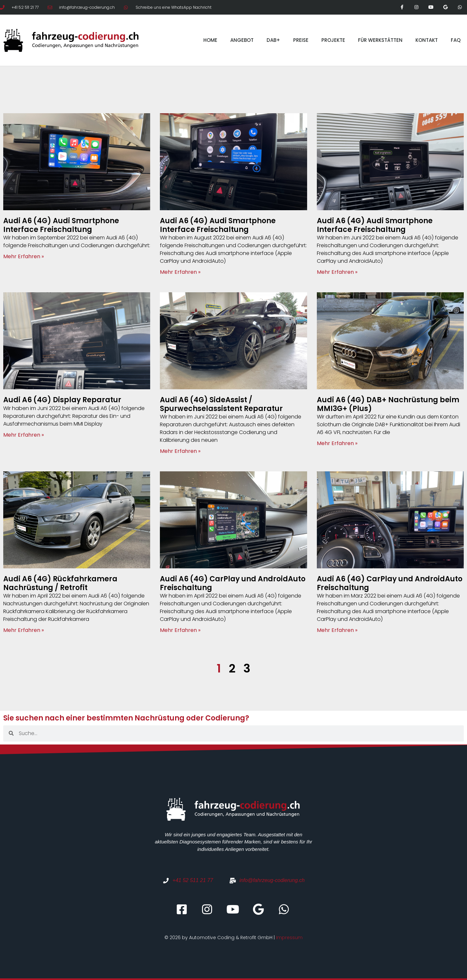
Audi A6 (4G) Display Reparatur (62, 400)
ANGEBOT (242, 40)
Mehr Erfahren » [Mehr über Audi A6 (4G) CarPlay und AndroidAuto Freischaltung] (180, 630)
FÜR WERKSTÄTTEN (380, 40)
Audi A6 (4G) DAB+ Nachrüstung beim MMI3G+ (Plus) (388, 404)
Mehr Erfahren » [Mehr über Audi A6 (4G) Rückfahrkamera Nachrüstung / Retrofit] (24, 630)
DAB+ (273, 40)
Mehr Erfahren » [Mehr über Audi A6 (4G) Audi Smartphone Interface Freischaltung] (24, 256)
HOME (210, 40)
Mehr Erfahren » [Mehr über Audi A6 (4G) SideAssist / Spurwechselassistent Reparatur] (180, 451)
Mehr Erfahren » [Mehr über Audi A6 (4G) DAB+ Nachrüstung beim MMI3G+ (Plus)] (337, 443)
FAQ (456, 40)
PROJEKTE (333, 40)
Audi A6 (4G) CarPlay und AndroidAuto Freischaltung (233, 583)
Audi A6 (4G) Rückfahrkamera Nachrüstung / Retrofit (60, 583)
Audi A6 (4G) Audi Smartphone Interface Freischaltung (61, 225)
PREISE (301, 40)
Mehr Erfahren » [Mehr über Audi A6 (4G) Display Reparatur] (24, 435)
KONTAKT (427, 40)
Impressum (289, 938)
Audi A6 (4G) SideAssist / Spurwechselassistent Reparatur (221, 404)
